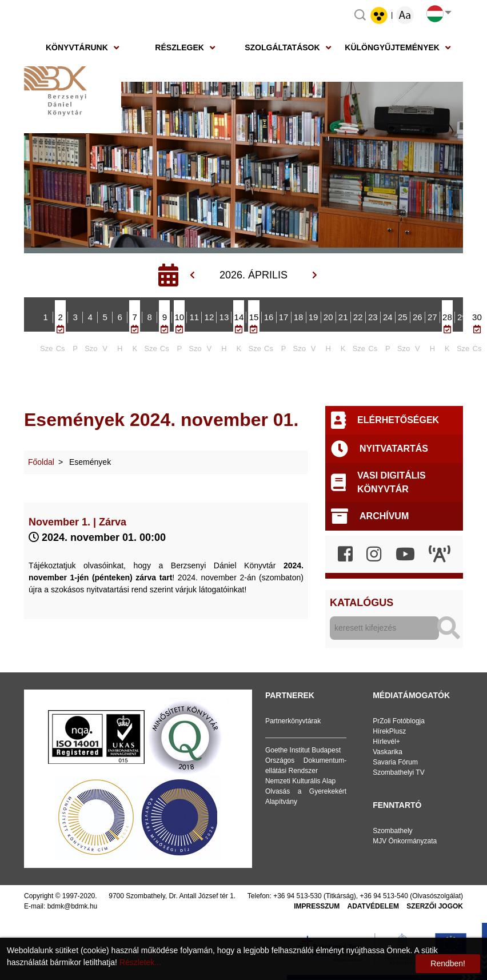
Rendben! (448, 963)
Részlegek (179, 47)
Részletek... (140, 962)
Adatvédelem (373, 906)
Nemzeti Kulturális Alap (300, 781)
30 (477, 317)
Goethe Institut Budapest (303, 750)
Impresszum (317, 906)
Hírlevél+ (386, 742)
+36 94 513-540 (384, 896)
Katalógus (362, 603)
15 (254, 317)
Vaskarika (388, 752)
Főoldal (41, 462)
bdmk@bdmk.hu (73, 906)
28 (447, 317)
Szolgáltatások (282, 47)
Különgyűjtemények (392, 47)
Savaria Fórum (395, 762)
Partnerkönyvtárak (293, 721)
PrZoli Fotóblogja (399, 721)
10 (179, 317)
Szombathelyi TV (399, 772)
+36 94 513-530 (297, 896)
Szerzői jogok (435, 906)
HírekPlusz (389, 731)
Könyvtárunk (77, 47)
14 (239, 317)
